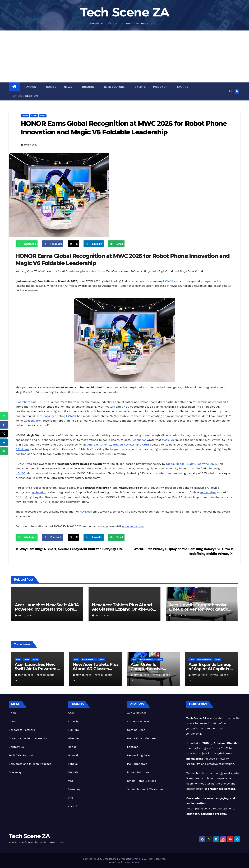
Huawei (73, 755)
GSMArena (22, 449)
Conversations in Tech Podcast (30, 764)
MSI (70, 781)
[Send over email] (116, 244)
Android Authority (99, 445)
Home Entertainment (142, 738)
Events (183, 87)
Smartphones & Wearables (145, 789)
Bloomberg (23, 402)
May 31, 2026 (26, 675)
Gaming (140, 87)
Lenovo (73, 764)
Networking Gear (139, 755)
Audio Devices (137, 713)
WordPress (115, 862)
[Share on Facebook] (52, 244)
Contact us (16, 747)
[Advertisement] (124, 56)
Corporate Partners (22, 730)
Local (34, 116)
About (13, 721)
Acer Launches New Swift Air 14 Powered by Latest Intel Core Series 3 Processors (47, 609)
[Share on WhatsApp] (27, 244)
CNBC (126, 407)
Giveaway (15, 772)
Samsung (74, 789)
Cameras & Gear (138, 721)
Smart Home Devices (142, 781)
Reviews (30, 87)
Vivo (71, 798)
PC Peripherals (137, 764)
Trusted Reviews (124, 445)
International (89, 660)
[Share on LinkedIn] (94, 244)
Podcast (161, 87)
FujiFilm (73, 730)
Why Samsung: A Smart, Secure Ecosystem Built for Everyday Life (69, 549)
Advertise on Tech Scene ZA (28, 738)
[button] (231, 91)
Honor (25, 116)
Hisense (73, 738)
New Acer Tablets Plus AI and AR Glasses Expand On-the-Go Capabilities (122, 609)
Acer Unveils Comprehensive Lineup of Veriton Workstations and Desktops (201, 609)
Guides (51, 87)
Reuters (110, 407)
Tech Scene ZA (125, 12)
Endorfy (73, 721)
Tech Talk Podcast (21, 755)
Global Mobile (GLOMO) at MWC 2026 (191, 464)
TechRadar (139, 440)
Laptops (133, 747)
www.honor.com (133, 526)
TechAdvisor (208, 492)
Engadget (50, 416)
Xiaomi (73, 806)
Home (13, 713)
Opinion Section (25, 96)
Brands (88, 87)
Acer (18, 660)
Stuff (146, 445)
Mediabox (75, 772)
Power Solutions (138, 772)
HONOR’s (86, 512)
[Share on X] (73, 244)
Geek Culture (115, 87)
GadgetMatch (33, 421)
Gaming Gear (136, 730)
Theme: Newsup (131, 862)
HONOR (168, 281)
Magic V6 (168, 440)
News (69, 87)
